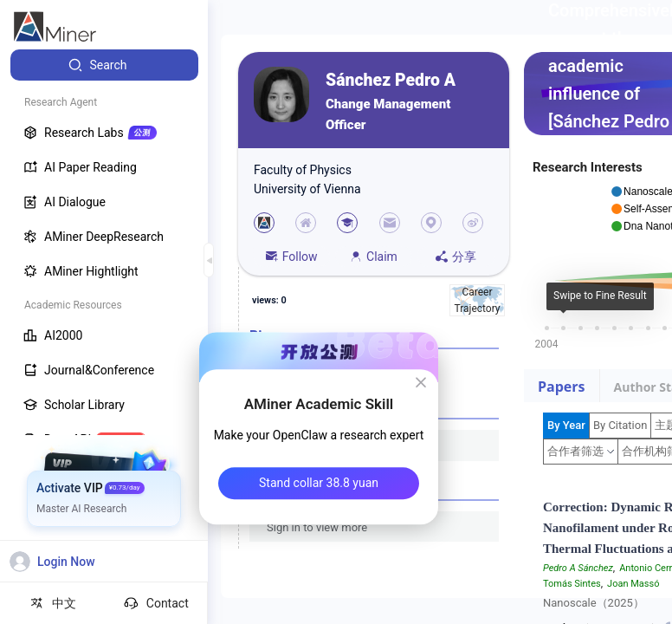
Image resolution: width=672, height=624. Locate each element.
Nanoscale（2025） (594, 603)
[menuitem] (104, 65)
